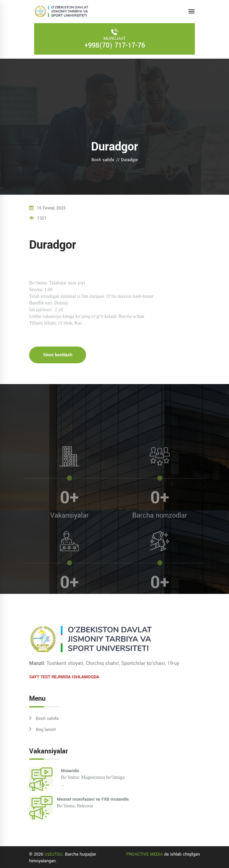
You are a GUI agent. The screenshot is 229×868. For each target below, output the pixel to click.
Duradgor (129, 160)
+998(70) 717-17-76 (115, 45)
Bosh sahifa (103, 160)
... (130, 777)
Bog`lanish (46, 730)
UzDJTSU (54, 854)
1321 (38, 218)
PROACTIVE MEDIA (144, 854)
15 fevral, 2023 (47, 208)
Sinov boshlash (58, 358)
